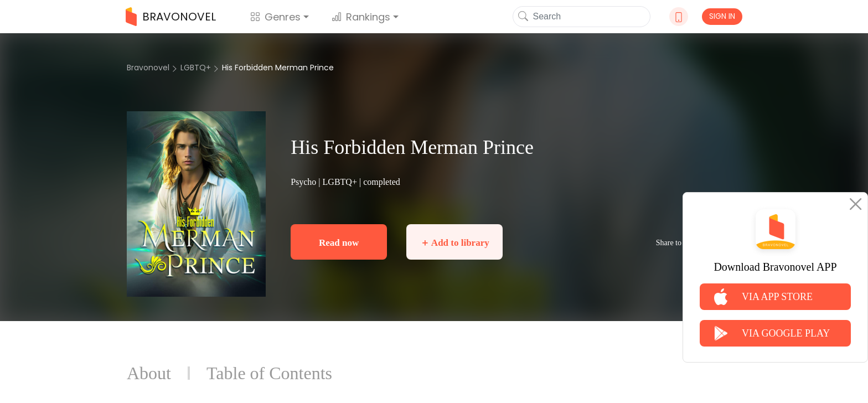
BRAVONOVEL (171, 17)
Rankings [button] (361, 17)
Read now (339, 243)
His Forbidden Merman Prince (278, 68)
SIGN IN (722, 16)
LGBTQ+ (196, 68)
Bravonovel (148, 68)
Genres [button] (275, 17)
